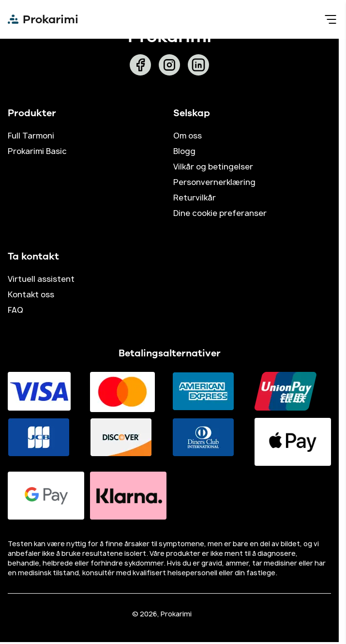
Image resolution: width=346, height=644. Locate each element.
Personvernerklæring (214, 182)
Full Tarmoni (31, 136)
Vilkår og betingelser (213, 167)
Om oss (188, 136)
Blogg (184, 151)
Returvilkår (195, 198)
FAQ (15, 310)
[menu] (331, 19)
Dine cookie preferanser (220, 213)
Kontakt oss (31, 294)
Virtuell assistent (41, 279)
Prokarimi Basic (37, 151)
